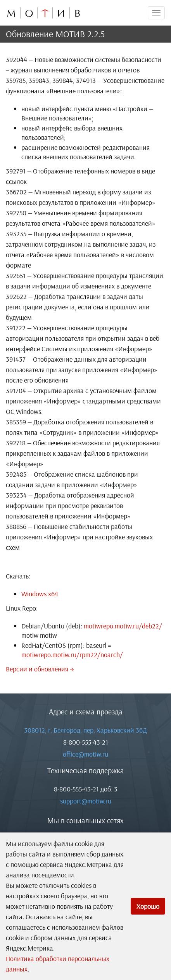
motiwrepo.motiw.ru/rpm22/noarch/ (72, 655)
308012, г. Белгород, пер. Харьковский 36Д (85, 730)
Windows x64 (40, 594)
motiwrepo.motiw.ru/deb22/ (123, 626)
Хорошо (148, 906)
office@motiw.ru (85, 754)
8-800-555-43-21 (86, 742)
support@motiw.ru (86, 801)
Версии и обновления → (40, 669)
